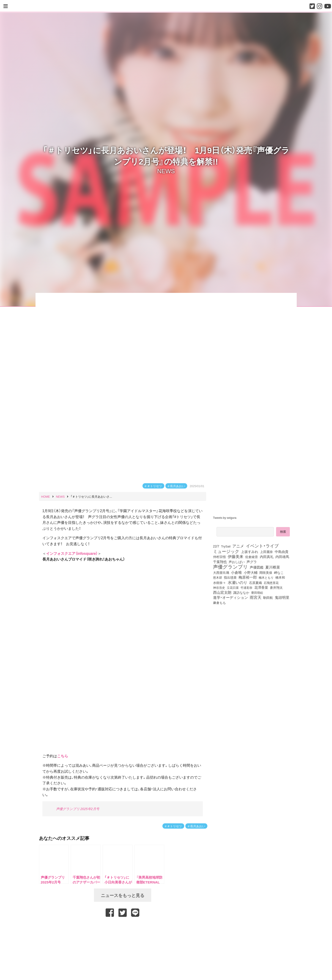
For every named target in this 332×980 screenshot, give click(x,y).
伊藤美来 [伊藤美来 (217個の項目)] (236, 556)
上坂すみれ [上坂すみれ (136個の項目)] (250, 552)
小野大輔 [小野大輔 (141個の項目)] (251, 572)
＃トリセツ (155, 486)
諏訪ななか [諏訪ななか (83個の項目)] (241, 592)
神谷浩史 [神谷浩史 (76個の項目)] (219, 587)
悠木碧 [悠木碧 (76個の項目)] (218, 577)
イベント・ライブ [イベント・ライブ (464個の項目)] (262, 546)
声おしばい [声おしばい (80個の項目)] (237, 562)
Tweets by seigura (225, 518)
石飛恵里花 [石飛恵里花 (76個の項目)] (271, 583)
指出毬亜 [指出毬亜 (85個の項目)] (230, 577)
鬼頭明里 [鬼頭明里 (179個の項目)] (282, 597)
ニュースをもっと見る (123, 895)
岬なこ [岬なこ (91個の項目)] (279, 572)
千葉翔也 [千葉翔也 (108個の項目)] (220, 562)
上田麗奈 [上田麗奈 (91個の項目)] (266, 552)
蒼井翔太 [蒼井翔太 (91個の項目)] (276, 587)
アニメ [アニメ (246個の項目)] (238, 546)
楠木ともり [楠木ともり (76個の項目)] (266, 577)
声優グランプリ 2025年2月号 (78, 809)
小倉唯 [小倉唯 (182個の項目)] (236, 572)
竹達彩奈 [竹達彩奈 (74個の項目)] (247, 587)
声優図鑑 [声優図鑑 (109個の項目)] (257, 567)
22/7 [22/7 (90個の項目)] (216, 546)
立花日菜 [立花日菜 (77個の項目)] (233, 587)
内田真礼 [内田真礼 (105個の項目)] (267, 557)
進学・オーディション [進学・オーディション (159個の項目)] (230, 597)
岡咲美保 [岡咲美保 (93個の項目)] (266, 573)
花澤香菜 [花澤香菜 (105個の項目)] (261, 587)
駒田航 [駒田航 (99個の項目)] (268, 597)
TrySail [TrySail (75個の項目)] (226, 546)
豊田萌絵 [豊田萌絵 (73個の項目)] (257, 593)
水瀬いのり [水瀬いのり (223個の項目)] (237, 582)
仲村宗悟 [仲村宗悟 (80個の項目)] (220, 557)
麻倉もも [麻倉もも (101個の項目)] (220, 602)
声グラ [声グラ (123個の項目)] (252, 562)
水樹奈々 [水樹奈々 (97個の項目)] (220, 583)
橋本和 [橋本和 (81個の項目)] (280, 577)
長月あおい (177, 486)
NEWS (166, 171)
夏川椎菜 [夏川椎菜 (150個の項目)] (273, 567)
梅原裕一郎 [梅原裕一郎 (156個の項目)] (248, 577)
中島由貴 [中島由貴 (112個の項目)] (282, 552)
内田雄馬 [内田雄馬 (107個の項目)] (282, 557)
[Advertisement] (123, 929)
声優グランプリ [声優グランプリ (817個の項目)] (230, 566)
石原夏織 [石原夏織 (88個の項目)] (255, 583)
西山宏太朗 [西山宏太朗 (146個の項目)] (222, 592)
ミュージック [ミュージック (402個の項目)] (226, 551)
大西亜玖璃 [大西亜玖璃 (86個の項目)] (221, 572)
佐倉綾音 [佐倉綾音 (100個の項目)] (252, 557)
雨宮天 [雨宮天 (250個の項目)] (256, 597)
